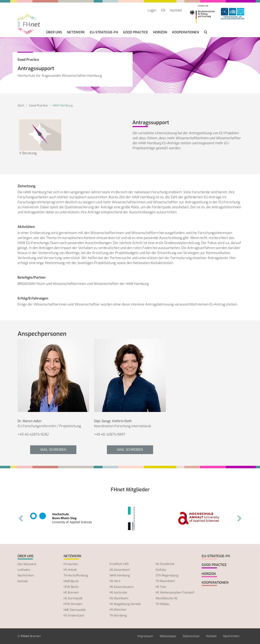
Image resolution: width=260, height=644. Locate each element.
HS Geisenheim (120, 570)
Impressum (145, 636)
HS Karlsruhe (118, 593)
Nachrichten (26, 575)
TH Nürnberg (118, 616)
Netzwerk (76, 32)
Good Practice (136, 32)
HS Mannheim (119, 598)
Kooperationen (186, 32)
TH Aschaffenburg (76, 575)
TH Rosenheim (165, 581)
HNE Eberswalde (75, 610)
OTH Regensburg (167, 575)
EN (163, 10)
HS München (118, 610)
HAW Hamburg (63, 105)
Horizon (160, 32)
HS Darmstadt (73, 598)
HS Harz (115, 581)
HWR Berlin (71, 581)
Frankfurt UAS (119, 564)
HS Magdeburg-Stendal (125, 604)
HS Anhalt (70, 570)
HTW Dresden (73, 604)
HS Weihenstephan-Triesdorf (175, 593)
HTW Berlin (71, 587)
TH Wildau (163, 604)
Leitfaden (24, 570)
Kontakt (176, 10)
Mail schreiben (53, 450)
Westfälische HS (167, 598)
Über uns (54, 32)
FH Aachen (71, 564)
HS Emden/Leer (74, 616)
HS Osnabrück (165, 564)
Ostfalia (161, 570)
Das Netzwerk (27, 564)
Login (152, 10)
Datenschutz (191, 636)
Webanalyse (168, 636)
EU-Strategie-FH (104, 32)
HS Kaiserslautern (122, 587)
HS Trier (161, 587)
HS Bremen (71, 593)
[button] (206, 32)
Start (21, 105)
